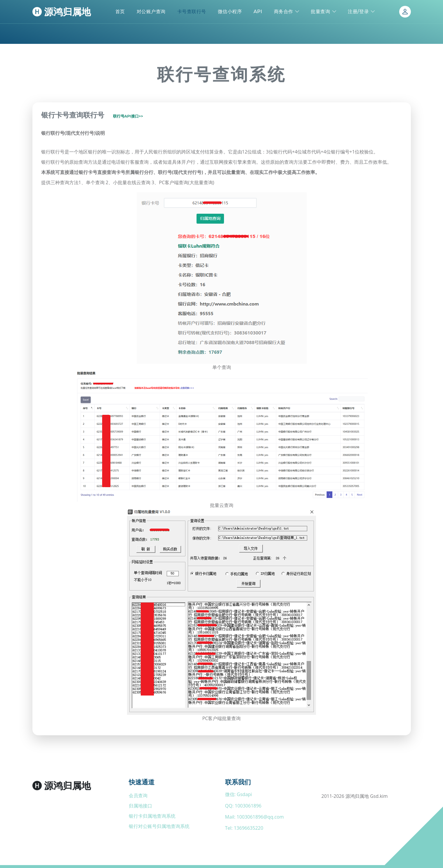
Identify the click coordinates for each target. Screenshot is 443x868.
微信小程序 (230, 12)
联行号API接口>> (128, 116)
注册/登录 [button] (358, 12)
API (258, 12)
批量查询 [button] (320, 12)
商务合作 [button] (284, 12)
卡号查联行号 (192, 12)
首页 (120, 12)
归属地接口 (140, 806)
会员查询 (138, 795)
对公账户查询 (151, 12)
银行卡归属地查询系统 (152, 816)
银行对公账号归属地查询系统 (159, 826)
